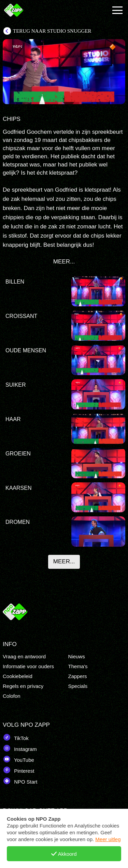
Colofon (12, 696)
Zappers (78, 676)
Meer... (64, 561)
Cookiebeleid (18, 676)
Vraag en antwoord (24, 656)
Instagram (20, 748)
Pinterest (18, 770)
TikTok (16, 737)
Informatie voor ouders (28, 666)
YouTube (18, 759)
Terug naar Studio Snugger (52, 31)
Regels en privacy (23, 686)
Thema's (78, 666)
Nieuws (77, 656)
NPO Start (20, 781)
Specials (78, 686)
